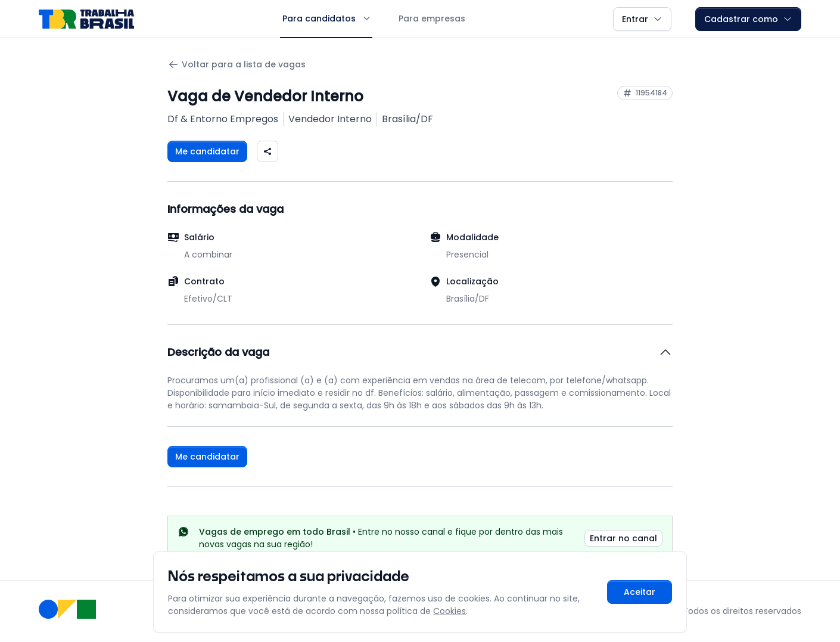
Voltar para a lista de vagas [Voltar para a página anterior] (237, 65)
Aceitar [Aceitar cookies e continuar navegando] (640, 592)
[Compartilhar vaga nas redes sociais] (267, 151)
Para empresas (432, 18)
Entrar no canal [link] (623, 538)
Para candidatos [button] (326, 18)
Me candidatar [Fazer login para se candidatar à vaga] (207, 151)
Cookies (449, 611)
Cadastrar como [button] (748, 19)
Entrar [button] (642, 19)
